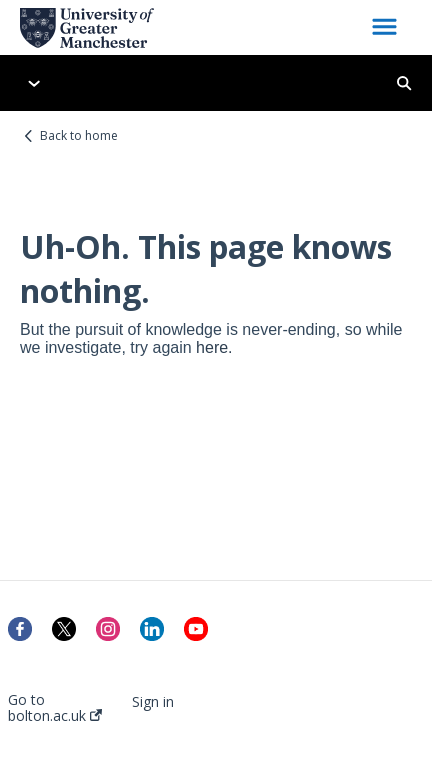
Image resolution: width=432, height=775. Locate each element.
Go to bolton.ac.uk (55, 708)
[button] (384, 28)
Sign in (153, 702)
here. (214, 347)
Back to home (79, 135)
